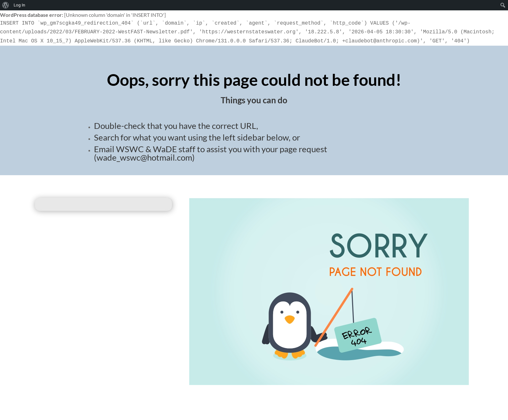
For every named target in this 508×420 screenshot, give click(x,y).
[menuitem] (6, 5)
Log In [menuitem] (19, 5)
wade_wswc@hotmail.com (144, 157)
